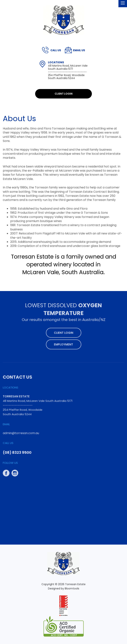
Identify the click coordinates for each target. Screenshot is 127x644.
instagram (15, 471)
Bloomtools (72, 590)
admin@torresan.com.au (79, 50)
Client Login (64, 94)
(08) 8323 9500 (56, 50)
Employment (63, 343)
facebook (6, 471)
